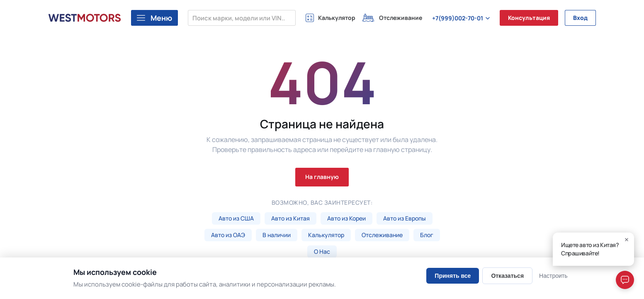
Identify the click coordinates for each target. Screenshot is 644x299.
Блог (427, 235)
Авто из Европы (405, 218)
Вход (580, 18)
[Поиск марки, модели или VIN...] (242, 18)
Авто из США (236, 218)
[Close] (627, 240)
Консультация (529, 18)
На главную (322, 177)
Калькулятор (326, 235)
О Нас (322, 251)
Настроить (553, 276)
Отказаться (507, 276)
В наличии (277, 235)
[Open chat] (625, 280)
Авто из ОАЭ (228, 235)
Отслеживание (382, 235)
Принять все (453, 276)
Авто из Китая (290, 218)
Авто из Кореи (346, 218)
